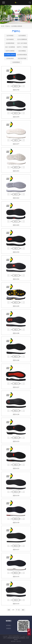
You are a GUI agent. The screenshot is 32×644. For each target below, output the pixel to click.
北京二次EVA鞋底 (22, 43)
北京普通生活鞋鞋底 (17, 26)
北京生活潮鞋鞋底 (22, 39)
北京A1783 (16, 90)
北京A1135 (16, 577)
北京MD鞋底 (10, 36)
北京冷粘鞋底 (22, 36)
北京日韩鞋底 (22, 51)
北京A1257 (16, 387)
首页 (9, 610)
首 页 (3, 26)
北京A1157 (16, 550)
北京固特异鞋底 (10, 43)
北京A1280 (16, 333)
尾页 (23, 610)
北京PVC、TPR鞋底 (22, 47)
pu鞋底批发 (22, 638)
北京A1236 (16, 414)
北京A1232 (16, 468)
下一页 (18, 610)
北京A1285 (16, 306)
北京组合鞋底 (10, 58)
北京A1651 (16, 171)
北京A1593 (16, 252)
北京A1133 (16, 604)
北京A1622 (16, 198)
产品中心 (8, 26)
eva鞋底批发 (9, 638)
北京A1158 (16, 523)
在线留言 (9, 628)
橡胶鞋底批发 (16, 638)
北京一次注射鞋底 (10, 47)
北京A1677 (16, 144)
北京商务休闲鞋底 (22, 55)
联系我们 (9, 625)
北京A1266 (16, 360)
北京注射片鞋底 (22, 58)
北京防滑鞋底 (16, 62)
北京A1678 (16, 117)
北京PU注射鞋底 (10, 51)
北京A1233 (16, 441)
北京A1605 (16, 225)
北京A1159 (16, 495)
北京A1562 (16, 279)
